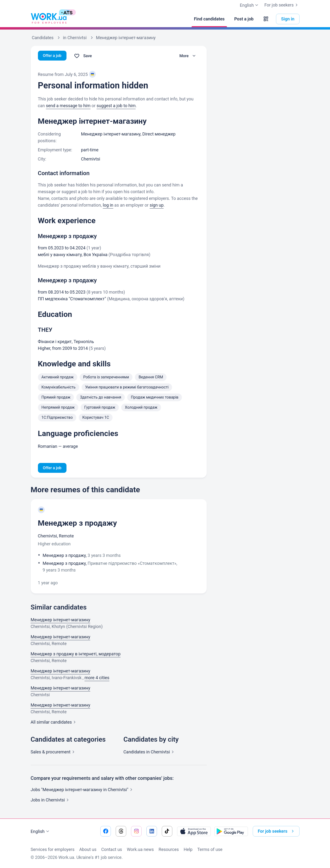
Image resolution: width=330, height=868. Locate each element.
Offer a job (53, 56)
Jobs (51, 801)
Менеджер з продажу (78, 524)
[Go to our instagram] (136, 831)
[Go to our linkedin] (152, 831)
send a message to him (68, 106)
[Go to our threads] (121, 831)
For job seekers (282, 5)
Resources (169, 849)
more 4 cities (97, 678)
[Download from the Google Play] (231, 831)
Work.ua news (140, 849)
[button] (266, 19)
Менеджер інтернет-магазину (61, 620)
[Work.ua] (49, 19)
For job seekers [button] (277, 831)
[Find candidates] (209, 19)
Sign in (288, 19)
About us (88, 849)
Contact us (112, 849)
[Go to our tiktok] (167, 831)
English (41, 831)
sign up (156, 205)
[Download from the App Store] (194, 831)
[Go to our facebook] (106, 831)
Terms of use (210, 849)
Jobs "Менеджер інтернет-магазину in (82, 790)
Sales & (54, 753)
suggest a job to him (116, 106)
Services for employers (53, 849)
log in (108, 205)
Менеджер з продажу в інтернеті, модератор (76, 655)
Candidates (150, 753)
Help (188, 849)
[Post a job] (244, 19)
